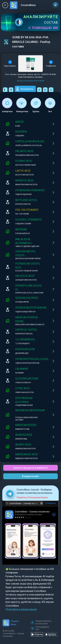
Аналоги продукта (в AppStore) (31, 468)
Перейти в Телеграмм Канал (32, 497)
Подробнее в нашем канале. (21, 609)
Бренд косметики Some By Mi (31, 81)
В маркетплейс (30, 476)
